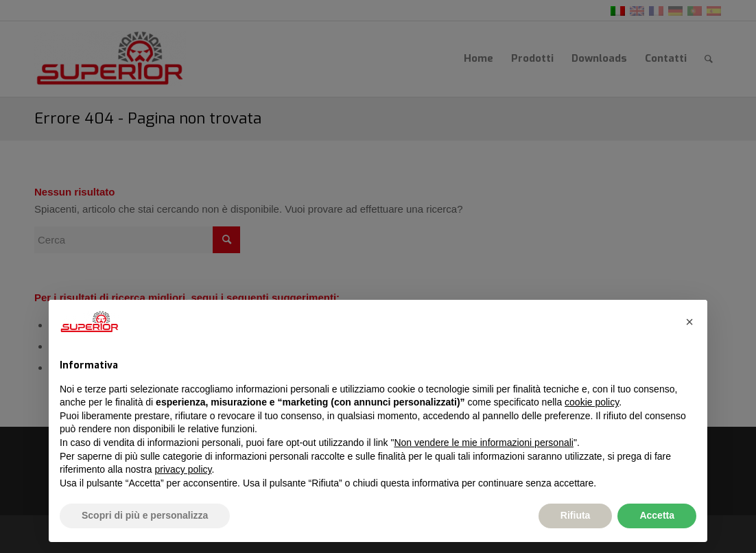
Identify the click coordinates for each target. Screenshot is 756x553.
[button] (689, 322)
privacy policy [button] (184, 469)
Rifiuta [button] (576, 515)
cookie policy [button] (592, 402)
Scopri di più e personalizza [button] (145, 515)
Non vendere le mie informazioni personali (483, 443)
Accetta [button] (657, 515)
